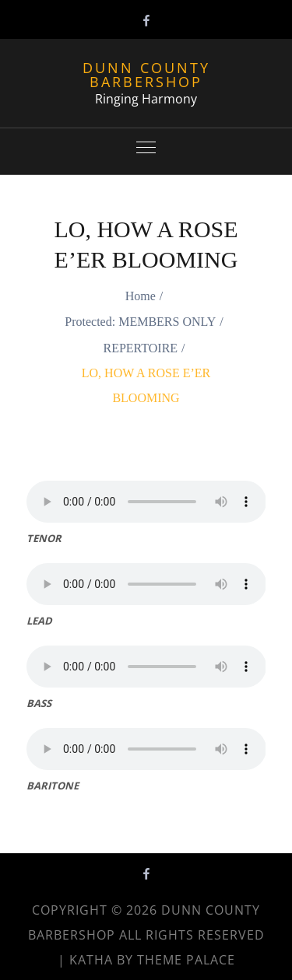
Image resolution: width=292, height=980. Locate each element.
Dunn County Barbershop (146, 75)
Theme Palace (186, 960)
